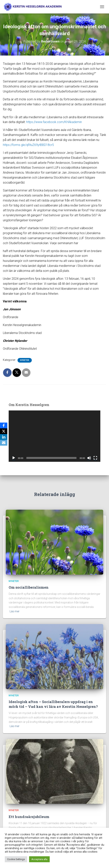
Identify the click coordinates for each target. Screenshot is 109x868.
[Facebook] (4, 425)
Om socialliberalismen (29, 587)
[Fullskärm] (95, 458)
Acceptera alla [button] (39, 859)
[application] (54, 436)
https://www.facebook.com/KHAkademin (54, 122)
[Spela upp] (14, 458)
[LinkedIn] (4, 437)
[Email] (4, 443)
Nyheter (25, 360)
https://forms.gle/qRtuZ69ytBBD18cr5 (28, 145)
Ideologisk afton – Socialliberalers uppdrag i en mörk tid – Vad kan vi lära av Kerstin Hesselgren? (53, 704)
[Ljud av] (89, 458)
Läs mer (15, 611)
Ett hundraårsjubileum (29, 817)
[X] (4, 431)
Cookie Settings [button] (16, 859)
